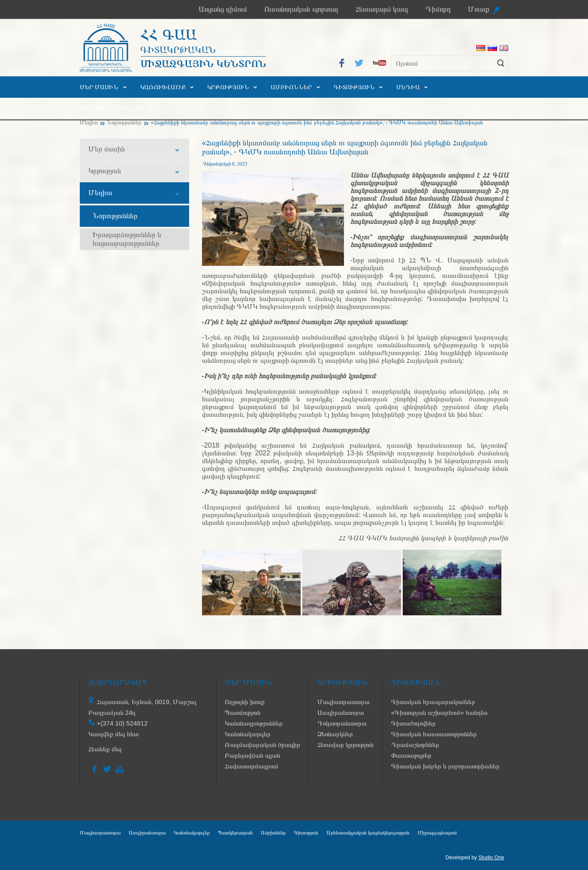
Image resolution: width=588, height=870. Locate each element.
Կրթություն (228, 87)
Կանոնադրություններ (254, 723)
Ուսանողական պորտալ (301, 9)
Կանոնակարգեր (248, 734)
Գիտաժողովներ (413, 723)
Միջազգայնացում (437, 833)
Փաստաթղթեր (411, 755)
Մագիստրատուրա (344, 702)
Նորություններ (124, 122)
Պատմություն (243, 712)
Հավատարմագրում (252, 766)
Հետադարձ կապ (382, 9)
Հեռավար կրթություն (345, 745)
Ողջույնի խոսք (245, 702)
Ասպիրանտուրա (341, 712)
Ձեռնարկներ (335, 734)
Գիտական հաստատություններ (434, 734)
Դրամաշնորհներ (415, 745)
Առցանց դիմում (223, 9)
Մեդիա (408, 87)
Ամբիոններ (291, 87)
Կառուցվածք (163, 87)
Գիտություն (354, 87)
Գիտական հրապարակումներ (433, 702)
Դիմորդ (438, 9)
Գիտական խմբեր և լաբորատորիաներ (446, 766)
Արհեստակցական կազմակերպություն (368, 833)
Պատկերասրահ (235, 833)
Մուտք (479, 9)
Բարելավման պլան (252, 755)
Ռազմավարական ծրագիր (262, 745)
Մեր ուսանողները (112, 108)
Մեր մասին (99, 87)
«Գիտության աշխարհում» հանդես (439, 712)
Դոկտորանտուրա (342, 723)
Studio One (491, 858)
